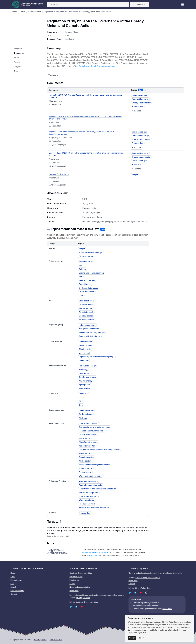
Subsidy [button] (83, 269)
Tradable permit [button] (86, 262)
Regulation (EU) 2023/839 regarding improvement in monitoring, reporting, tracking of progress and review (85, 118)
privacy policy (157, 627)
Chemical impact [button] (86, 305)
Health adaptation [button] (87, 504)
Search (13, 587)
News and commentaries (80, 587)
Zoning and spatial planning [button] (91, 273)
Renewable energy (91, 222)
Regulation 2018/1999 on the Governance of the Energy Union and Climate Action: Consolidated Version (84, 133)
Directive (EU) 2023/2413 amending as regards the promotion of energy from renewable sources (87, 154)
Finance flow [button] (138, 107)
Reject (141, 638)
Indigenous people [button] (87, 325)
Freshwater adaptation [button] (89, 496)
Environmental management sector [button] (94, 465)
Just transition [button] (85, 342)
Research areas (76, 577)
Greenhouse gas (128, 222)
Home (13, 573)
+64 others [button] (141, 222)
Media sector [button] (85, 461)
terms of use (94, 555)
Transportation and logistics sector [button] (95, 427)
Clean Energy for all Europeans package (97, 66)
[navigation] (19, 49)
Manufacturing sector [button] (89, 442)
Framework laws (17, 591)
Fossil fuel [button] (137, 165)
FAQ (12, 584)
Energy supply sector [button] (141, 103)
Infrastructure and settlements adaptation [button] (98, 489)
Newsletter (74, 591)
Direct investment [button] (87, 292)
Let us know (167, 609)
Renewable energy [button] (140, 99)
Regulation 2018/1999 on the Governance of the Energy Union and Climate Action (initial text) (86, 96)
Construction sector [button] (88, 435)
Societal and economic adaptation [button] (94, 508)
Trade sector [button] (85, 438)
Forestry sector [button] (86, 468)
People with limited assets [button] (91, 336)
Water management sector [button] (91, 476)
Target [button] (135, 175)
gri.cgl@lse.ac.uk (83, 598)
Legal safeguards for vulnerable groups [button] (97, 357)
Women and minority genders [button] (92, 332)
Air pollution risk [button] (86, 312)
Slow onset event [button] (87, 301)
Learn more (73, 238)
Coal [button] (81, 405)
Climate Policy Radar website (148, 578)
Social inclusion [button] (86, 345)
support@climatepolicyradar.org (146, 605)
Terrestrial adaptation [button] (89, 493)
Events (72, 584)
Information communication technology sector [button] (99, 450)
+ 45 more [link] (136, 147)
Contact (14, 594)
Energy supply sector (110, 222)
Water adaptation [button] (87, 500)
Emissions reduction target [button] (91, 252)
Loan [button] (81, 295)
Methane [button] (83, 418)
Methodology (16, 580)
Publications (74, 580)
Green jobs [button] (84, 360)
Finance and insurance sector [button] (92, 431)
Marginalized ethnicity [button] (89, 329)
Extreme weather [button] (86, 320)
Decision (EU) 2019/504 (59, 174)
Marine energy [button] (85, 381)
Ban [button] (81, 277)
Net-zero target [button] (86, 256)
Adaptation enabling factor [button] (91, 485)
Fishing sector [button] (85, 472)
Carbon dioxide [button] (86, 414)
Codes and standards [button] (89, 288)
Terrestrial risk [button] (86, 308)
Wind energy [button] (85, 388)
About (13, 577)
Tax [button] (81, 265)
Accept (132, 638)
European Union (72, 32)
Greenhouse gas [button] (139, 95)
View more (53, 75)
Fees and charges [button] (87, 280)
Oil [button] (80, 401)
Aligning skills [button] (85, 349)
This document (139, 4)
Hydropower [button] (84, 385)
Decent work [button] (85, 353)
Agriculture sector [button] (87, 446)
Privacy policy (41, 639)
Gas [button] (81, 397)
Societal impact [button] (86, 316)
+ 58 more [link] (136, 169)
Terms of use (56, 639)
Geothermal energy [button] (88, 377)
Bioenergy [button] (83, 370)
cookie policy (172, 627)
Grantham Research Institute (95, 552)
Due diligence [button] (85, 284)
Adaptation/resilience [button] (88, 481)
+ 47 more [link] (137, 111)
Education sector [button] (86, 457)
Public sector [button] (85, 453)
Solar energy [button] (85, 373)
